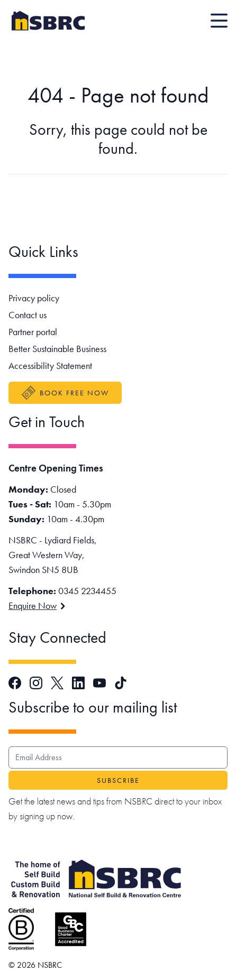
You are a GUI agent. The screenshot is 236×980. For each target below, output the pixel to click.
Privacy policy (34, 298)
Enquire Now (37, 605)
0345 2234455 (87, 591)
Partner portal (33, 332)
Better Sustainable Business (57, 349)
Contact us (28, 315)
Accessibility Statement (50, 366)
